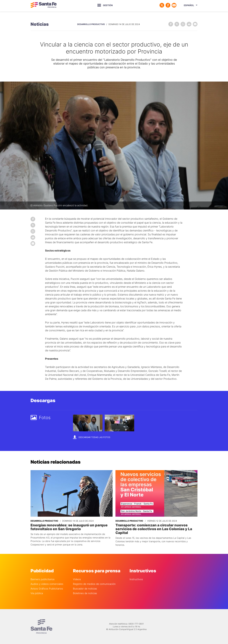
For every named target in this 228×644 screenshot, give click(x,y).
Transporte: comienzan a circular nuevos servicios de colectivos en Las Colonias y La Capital (154, 529)
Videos (77, 579)
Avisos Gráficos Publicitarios (47, 589)
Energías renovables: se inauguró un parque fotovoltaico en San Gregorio (69, 527)
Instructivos (136, 579)
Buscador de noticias (85, 589)
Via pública (37, 593)
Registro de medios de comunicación (94, 584)
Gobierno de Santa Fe (44, 5)
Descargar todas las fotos (92, 437)
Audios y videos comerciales (47, 584)
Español (189, 5)
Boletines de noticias (85, 593)
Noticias (40, 24)
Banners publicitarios (43, 579)
